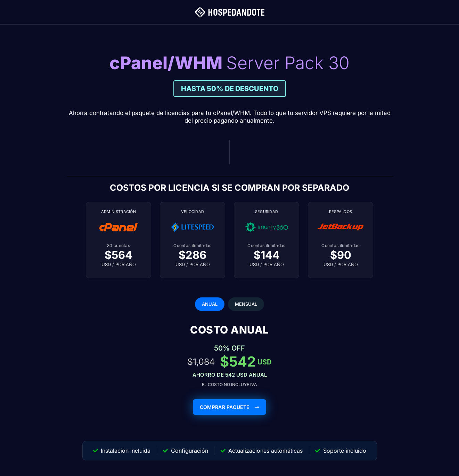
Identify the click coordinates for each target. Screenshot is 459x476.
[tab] (210, 304)
